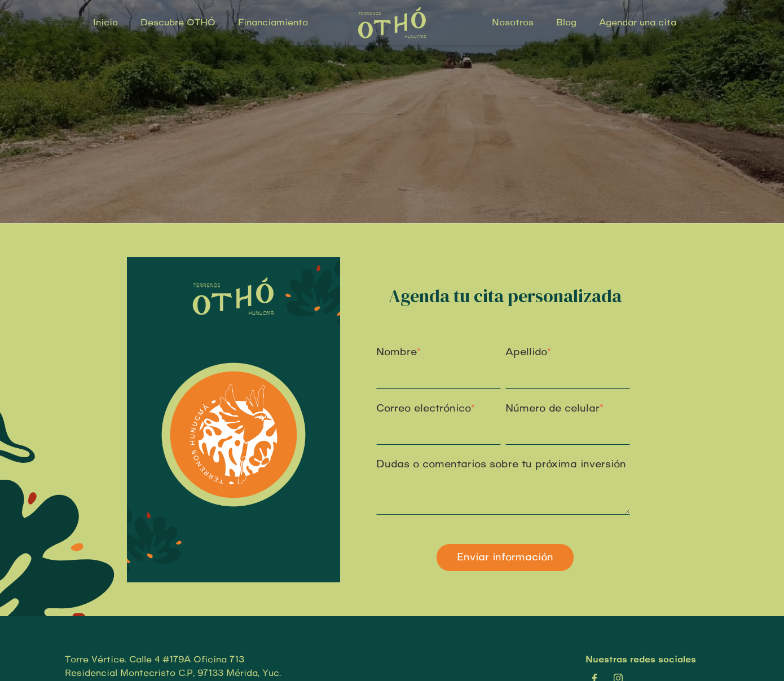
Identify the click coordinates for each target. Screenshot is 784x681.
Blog (566, 23)
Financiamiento (273, 23)
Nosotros (513, 23)
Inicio (105, 23)
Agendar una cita (638, 23)
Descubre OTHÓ (178, 23)
